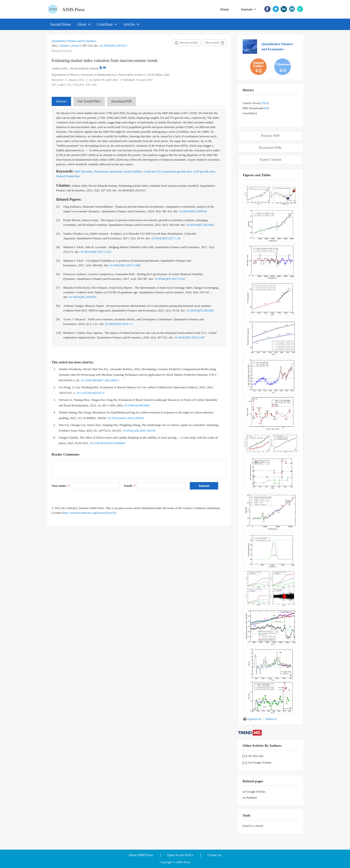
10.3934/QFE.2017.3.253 (96, 252)
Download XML (271, 148)
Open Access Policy (180, 855)
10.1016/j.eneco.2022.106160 (126, 418)
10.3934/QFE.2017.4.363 (170, 279)
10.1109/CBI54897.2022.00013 (100, 380)
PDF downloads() (256, 108)
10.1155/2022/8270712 (90, 393)
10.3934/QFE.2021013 (113, 46)
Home (225, 9)
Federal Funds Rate (68, 176)
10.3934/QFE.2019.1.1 (119, 324)
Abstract (61, 101)
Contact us (215, 855)
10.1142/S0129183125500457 (108, 443)
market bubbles (133, 171)
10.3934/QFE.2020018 (193, 211)
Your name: (61, 486)
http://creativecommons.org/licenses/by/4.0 (89, 513)
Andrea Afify (60, 68)
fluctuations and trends (108, 171)
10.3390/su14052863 (137, 405)
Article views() (256, 103)
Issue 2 (76, 46)
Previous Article (189, 43)
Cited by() (250, 113)
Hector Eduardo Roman (84, 68)
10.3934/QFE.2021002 (200, 310)
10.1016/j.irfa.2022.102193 (139, 431)
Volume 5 (65, 46)
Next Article (212, 43)
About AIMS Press (141, 855)
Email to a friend (253, 826)
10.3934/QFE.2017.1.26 (166, 238)
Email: (130, 486)
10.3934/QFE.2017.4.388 (125, 265)
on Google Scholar (254, 792)
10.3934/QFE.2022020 (200, 225)
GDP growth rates (204, 171)
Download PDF (122, 101)
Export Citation (270, 159)
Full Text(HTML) (89, 101)
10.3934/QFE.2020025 (83, 297)
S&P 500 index (83, 171)
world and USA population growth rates (168, 171)
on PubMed (250, 798)
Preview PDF (270, 136)
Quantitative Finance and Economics (74, 41)
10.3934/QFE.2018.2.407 (190, 337)
